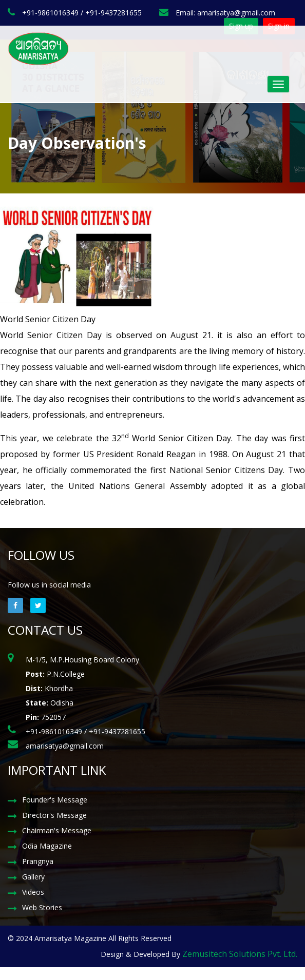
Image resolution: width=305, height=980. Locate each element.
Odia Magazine (47, 846)
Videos (33, 892)
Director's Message (54, 815)
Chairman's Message (57, 830)
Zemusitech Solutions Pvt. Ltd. (240, 954)
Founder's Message (55, 800)
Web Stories (42, 907)
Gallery (33, 877)
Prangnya (38, 861)
